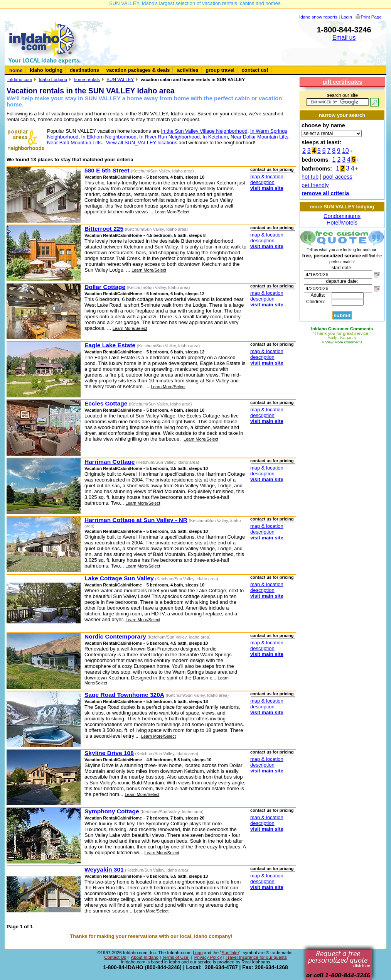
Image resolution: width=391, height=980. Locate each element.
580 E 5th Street (107, 170)
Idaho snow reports (318, 17)
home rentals (87, 79)
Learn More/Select (172, 212)
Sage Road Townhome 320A (124, 695)
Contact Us (115, 957)
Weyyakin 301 (104, 869)
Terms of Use (176, 957)
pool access (338, 177)
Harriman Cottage (110, 462)
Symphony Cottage (112, 811)
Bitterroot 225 (104, 229)
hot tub (310, 177)
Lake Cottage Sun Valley (119, 578)
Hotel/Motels (342, 223)
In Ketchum (215, 137)
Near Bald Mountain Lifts (74, 143)
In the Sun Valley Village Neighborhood (204, 131)
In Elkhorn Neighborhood (109, 137)
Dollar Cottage (105, 287)
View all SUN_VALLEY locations (142, 143)
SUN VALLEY (120, 79)
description (262, 182)
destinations (84, 70)
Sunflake (230, 953)
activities (188, 70)
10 (345, 151)
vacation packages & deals (138, 70)
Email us (344, 38)
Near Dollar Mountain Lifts (260, 137)
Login (347, 17)
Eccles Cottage (106, 403)
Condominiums (342, 216)
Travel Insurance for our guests (256, 957)
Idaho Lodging (53, 79)
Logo (198, 953)
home (16, 70)
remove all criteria (325, 193)
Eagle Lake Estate (110, 345)
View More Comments (344, 342)
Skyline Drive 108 (109, 753)
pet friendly (315, 185)
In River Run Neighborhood (169, 137)
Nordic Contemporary (115, 636)
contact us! (255, 70)
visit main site (267, 188)
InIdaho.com (20, 79)
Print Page (371, 17)
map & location (267, 177)
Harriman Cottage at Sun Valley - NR (136, 520)
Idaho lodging (46, 70)
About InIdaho (145, 957)
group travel (220, 70)
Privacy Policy (208, 957)
